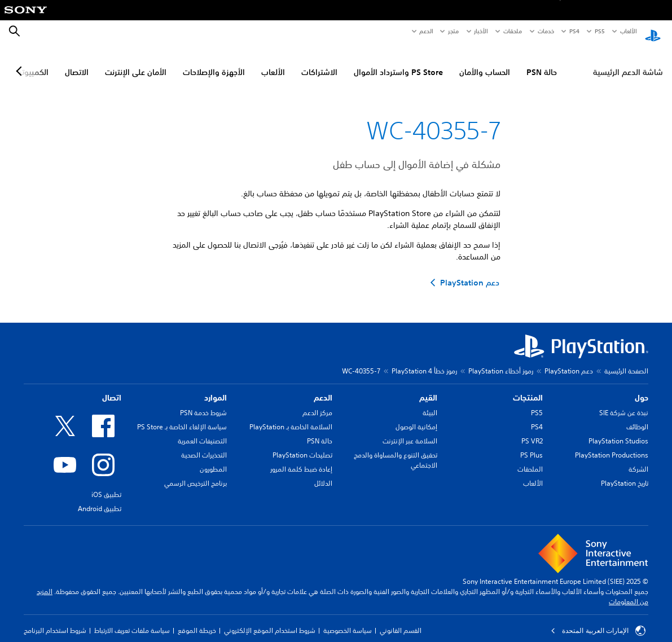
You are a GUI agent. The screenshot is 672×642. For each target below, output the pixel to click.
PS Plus (532, 445)
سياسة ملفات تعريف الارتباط (132, 620)
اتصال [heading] (112, 388)
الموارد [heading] (216, 388)
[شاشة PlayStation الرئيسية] (653, 32)
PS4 (574, 31)
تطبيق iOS (106, 484)
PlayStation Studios (618, 431)
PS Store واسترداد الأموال (398, 63)
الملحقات (530, 459)
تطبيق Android (100, 498)
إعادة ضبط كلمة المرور (301, 459)
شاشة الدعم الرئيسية (628, 63)
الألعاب (628, 31)
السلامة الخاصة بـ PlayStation (291, 417)
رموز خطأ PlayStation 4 (424, 361)
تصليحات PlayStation (302, 445)
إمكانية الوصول (416, 417)
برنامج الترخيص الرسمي (196, 473)
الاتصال (77, 63)
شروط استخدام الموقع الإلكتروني (270, 620)
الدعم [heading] (323, 388)
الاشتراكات (319, 63)
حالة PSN (542, 63)
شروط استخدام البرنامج (55, 620)
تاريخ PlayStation (625, 473)
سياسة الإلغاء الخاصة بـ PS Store (182, 417)
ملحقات (513, 31)
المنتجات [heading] (528, 388)
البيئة (430, 403)
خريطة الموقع (197, 620)
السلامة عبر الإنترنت (410, 431)
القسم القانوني (401, 620)
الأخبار (481, 31)
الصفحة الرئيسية (626, 361)
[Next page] (21, 61)
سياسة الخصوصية (348, 620)
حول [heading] (642, 388)
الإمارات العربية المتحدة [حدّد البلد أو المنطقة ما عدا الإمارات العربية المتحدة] (598, 621)
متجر (453, 31)
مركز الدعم (317, 403)
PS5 (537, 403)
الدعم (426, 31)
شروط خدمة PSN (203, 403)
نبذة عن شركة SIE (624, 403)
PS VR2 (532, 431)
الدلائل (323, 473)
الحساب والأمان (485, 63)
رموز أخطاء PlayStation (501, 361)
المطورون (213, 459)
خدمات (545, 31)
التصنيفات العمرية (202, 431)
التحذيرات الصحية (204, 445)
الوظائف (637, 417)
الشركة (638, 459)
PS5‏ (599, 31)
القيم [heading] (428, 388)
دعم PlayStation (569, 361)
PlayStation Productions (612, 445)
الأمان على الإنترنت (136, 63)
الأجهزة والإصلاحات (214, 63)
